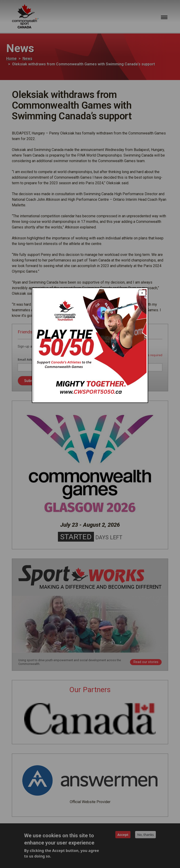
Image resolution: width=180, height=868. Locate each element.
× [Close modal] (142, 293)
